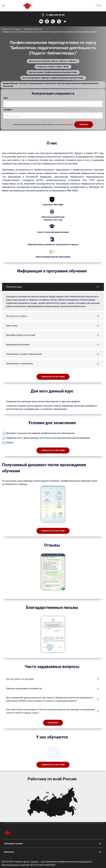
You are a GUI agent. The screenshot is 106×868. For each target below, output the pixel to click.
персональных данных (64, 125)
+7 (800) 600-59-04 (55, 15)
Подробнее (53, 723)
